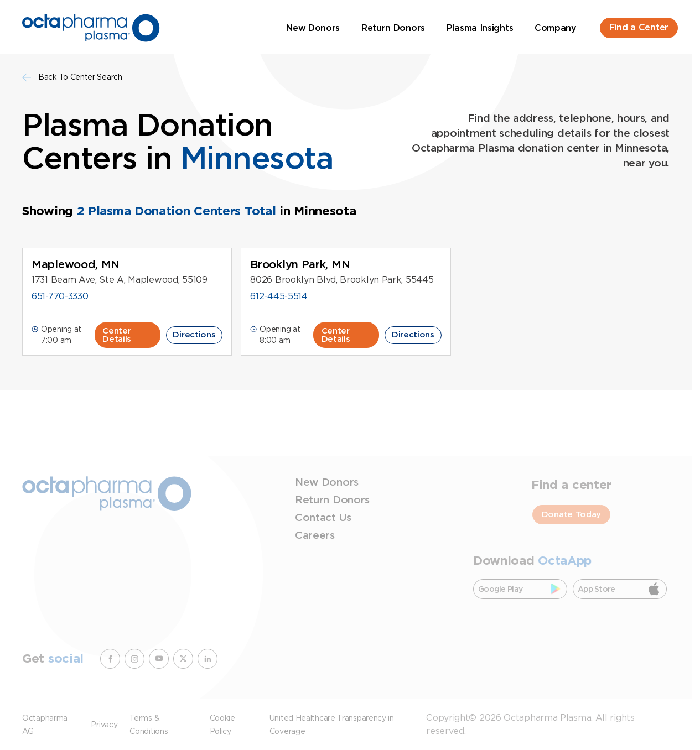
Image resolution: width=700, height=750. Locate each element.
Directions (194, 335)
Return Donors (393, 28)
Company (556, 28)
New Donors (313, 28)
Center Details (117, 335)
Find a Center (639, 27)
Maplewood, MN (76, 264)
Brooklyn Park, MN (300, 264)
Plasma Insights (480, 28)
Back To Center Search (72, 77)
